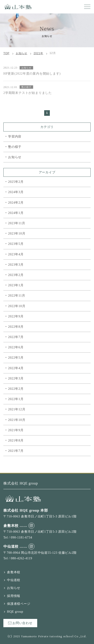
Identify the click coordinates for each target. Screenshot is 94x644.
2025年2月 (16, 182)
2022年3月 (16, 378)
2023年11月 (17, 223)
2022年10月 (17, 306)
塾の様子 (15, 147)
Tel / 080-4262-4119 (18, 558)
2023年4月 (16, 254)
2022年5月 (16, 358)
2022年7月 (16, 337)
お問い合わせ (20, 623)
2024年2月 (16, 203)
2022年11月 (17, 296)
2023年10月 (17, 234)
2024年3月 (16, 192)
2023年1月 (16, 285)
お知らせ (15, 157)
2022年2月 (16, 389)
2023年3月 (16, 265)
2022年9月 (16, 316)
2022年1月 (16, 399)
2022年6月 (16, 347)
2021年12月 (17, 409)
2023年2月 (16, 275)
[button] (87, 7)
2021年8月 (16, 440)
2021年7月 (16, 451)
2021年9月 (16, 430)
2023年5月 (16, 244)
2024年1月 (16, 213)
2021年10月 (17, 420)
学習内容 (15, 137)
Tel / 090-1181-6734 (18, 537)
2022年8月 (16, 327)
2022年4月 (16, 368)
